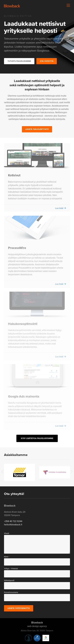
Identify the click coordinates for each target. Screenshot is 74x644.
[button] (68, 5)
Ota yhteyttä (47, 61)
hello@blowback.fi (13, 525)
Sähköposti (9, 580)
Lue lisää (59, 208)
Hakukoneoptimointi (23, 324)
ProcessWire (17, 248)
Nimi (6, 557)
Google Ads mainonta (24, 396)
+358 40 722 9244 (13, 521)
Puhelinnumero (11, 592)
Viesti (7, 533)
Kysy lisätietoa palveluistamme (37, 439)
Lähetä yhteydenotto (19, 608)
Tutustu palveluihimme (19, 61)
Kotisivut (14, 175)
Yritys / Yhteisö (11, 569)
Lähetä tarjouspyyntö (37, 129)
